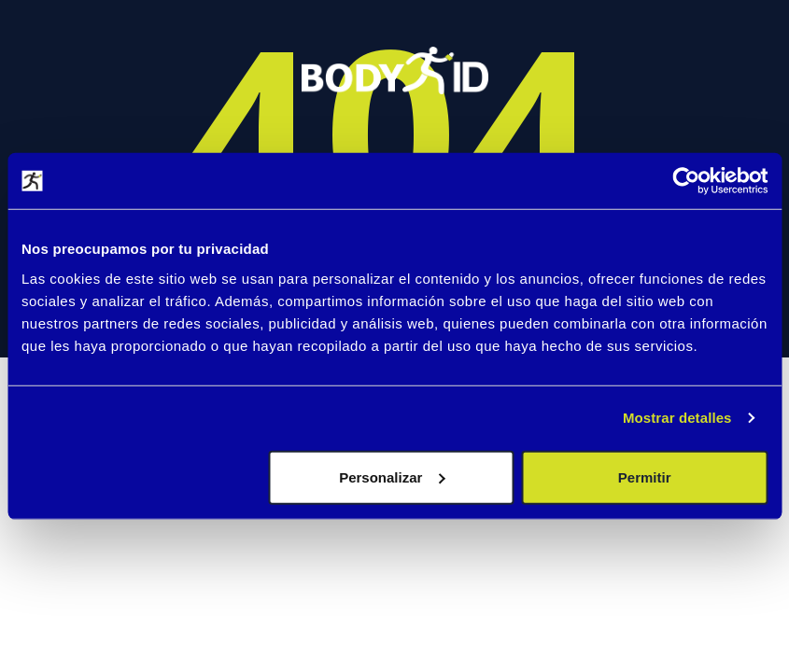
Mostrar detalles (677, 418)
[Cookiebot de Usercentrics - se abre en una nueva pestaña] (686, 181)
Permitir (645, 476)
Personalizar (392, 476)
